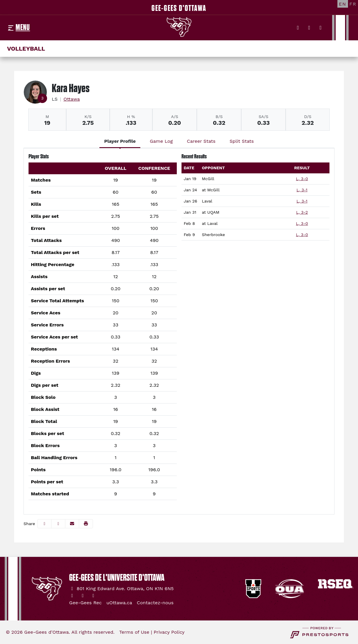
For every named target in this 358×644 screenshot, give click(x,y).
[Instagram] (309, 28)
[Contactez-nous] (155, 603)
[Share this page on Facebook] (44, 524)
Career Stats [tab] (201, 141)
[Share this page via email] (72, 524)
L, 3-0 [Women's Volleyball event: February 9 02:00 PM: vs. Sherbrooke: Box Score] (302, 235)
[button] (86, 524)
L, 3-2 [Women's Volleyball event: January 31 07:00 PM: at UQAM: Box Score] (302, 212)
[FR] (353, 4)
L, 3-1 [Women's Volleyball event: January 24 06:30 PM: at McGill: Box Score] (302, 190)
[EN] (343, 4)
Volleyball (26, 49)
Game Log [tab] (161, 141)
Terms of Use (134, 632)
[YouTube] (321, 28)
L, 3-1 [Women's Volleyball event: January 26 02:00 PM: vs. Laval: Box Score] (302, 201)
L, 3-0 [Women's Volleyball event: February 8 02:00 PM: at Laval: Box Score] (302, 223)
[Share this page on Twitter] (58, 524)
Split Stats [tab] (242, 141)
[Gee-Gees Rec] (85, 603)
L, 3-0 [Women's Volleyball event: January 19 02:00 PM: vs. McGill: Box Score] (302, 179)
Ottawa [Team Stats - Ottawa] (72, 99)
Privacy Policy (169, 632)
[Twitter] (298, 28)
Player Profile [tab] (120, 141)
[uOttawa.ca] (119, 603)
